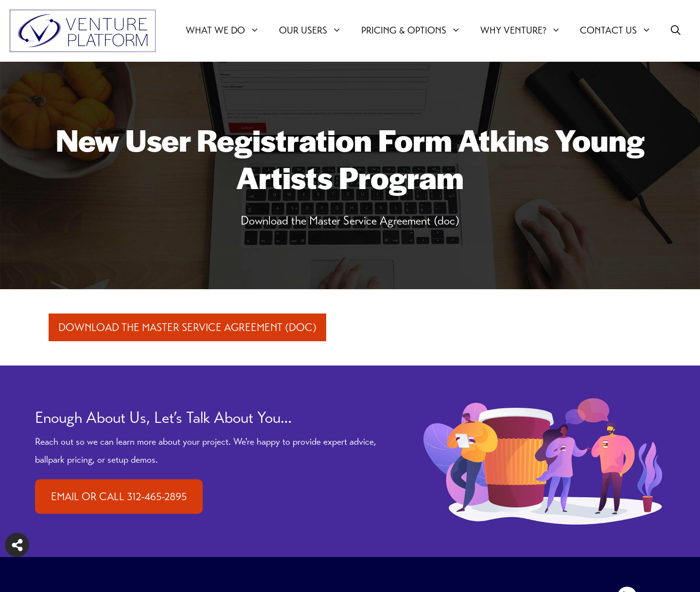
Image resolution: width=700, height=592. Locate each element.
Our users (315, 31)
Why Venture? (525, 31)
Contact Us (621, 31)
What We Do (227, 31)
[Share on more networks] (17, 545)
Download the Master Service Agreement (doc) (187, 327)
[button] (676, 31)
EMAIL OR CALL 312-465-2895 (119, 496)
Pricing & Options (416, 31)
